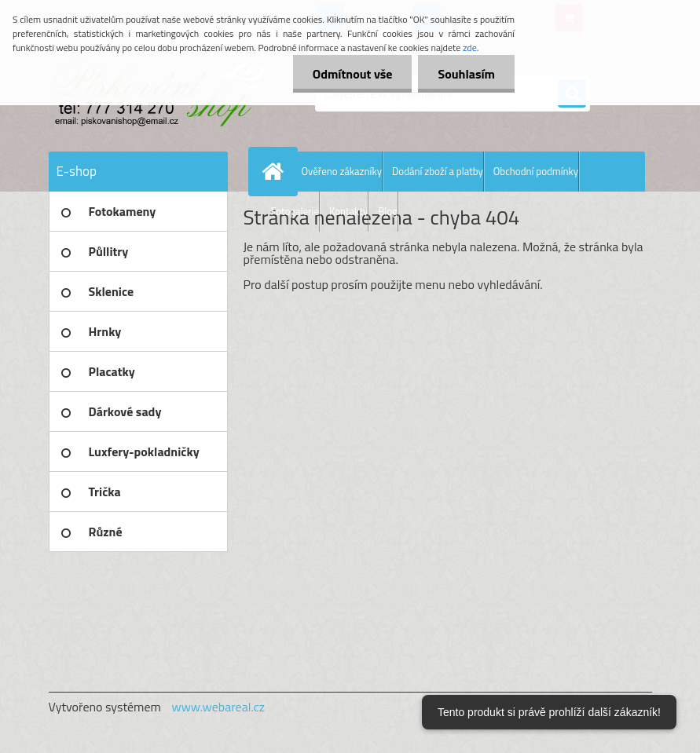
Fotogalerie (295, 211)
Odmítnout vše (353, 74)
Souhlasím (466, 74)
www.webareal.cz (218, 707)
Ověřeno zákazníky (342, 171)
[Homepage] (277, 171)
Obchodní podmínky (536, 171)
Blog (388, 211)
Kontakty (348, 211)
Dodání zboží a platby (438, 171)
